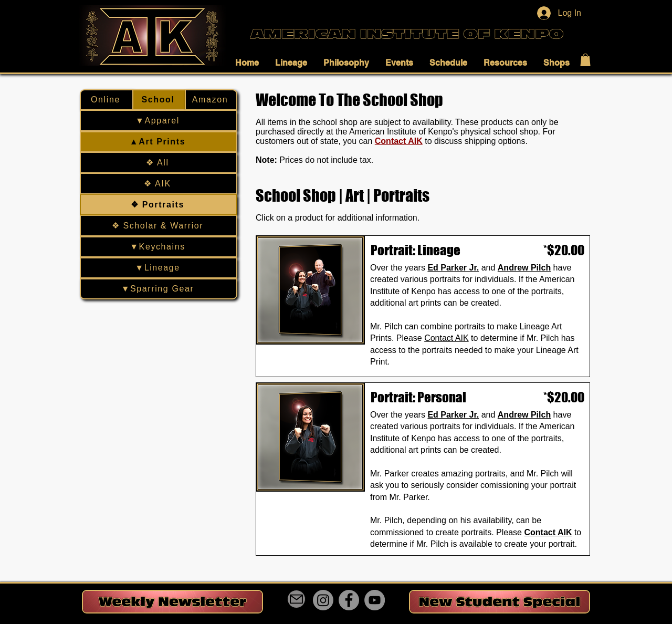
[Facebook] (349, 600)
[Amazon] (211, 100)
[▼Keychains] (159, 247)
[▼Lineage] (159, 268)
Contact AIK (399, 141)
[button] (250, 63)
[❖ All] (159, 163)
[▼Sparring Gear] (159, 289)
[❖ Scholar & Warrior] (159, 226)
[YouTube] (375, 600)
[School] (159, 100)
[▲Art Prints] (159, 142)
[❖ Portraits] (159, 205)
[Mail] (296, 599)
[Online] (107, 100)
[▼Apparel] (159, 121)
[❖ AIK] (159, 184)
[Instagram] (323, 600)
